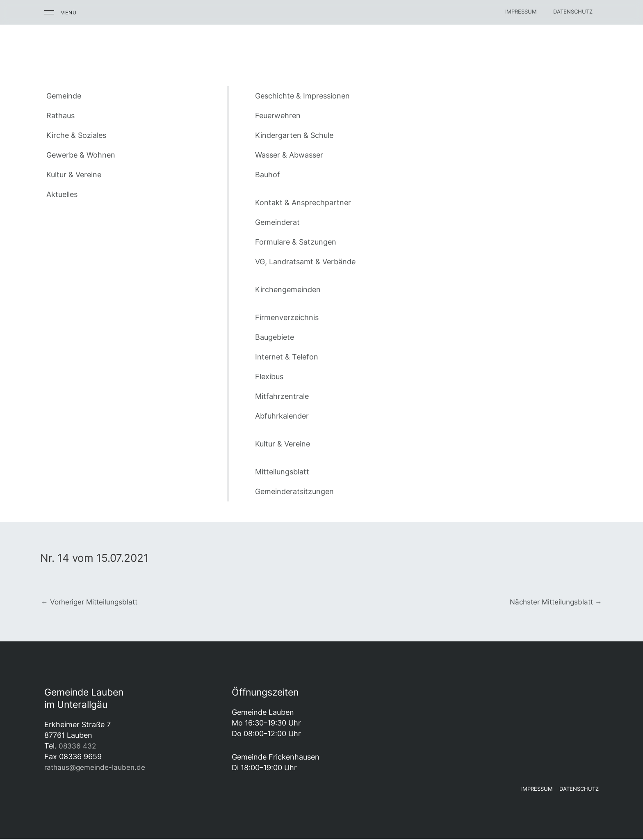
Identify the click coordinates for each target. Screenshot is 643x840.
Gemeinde (64, 96)
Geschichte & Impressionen (302, 96)
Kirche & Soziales (76, 135)
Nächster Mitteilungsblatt (553, 602)
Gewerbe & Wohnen (81, 155)
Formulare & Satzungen (296, 242)
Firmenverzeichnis (287, 317)
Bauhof (268, 175)
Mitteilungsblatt (282, 472)
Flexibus (269, 377)
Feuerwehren (278, 116)
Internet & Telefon (287, 357)
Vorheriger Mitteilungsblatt (92, 602)
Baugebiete (275, 337)
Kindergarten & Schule (294, 135)
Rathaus (60, 116)
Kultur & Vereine (74, 175)
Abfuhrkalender (282, 416)
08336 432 (78, 747)
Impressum (521, 11)
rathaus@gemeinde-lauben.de (96, 768)
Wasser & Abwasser (289, 155)
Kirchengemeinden (288, 290)
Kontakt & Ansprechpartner (303, 203)
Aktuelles (62, 194)
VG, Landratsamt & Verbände (305, 262)
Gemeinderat (277, 222)
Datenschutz (573, 11)
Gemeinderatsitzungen (294, 491)
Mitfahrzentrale (282, 396)
